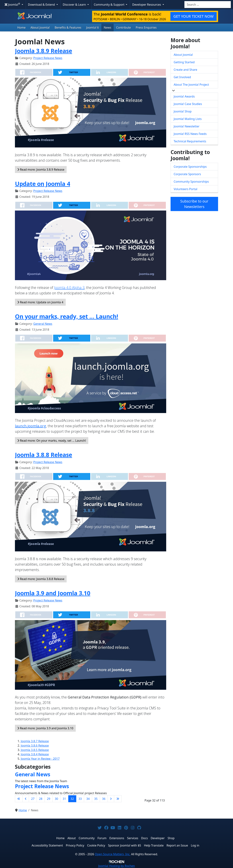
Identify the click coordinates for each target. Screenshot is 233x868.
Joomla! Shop (183, 111)
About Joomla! (40, 28)
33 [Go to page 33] (80, 799)
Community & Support (109, 5)
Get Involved (182, 77)
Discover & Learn (75, 5)
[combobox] (208, 5)
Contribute (124, 28)
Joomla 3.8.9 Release (44, 51)
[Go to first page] (19, 799)
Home (21, 28)
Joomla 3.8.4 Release (35, 754)
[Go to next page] (111, 799)
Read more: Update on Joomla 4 (40, 302)
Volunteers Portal (185, 189)
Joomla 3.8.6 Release (35, 746)
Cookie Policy (96, 845)
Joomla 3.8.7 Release (35, 741)
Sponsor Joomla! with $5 (125, 845)
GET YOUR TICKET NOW (193, 16)
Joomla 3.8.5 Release (35, 750)
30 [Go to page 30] (56, 799)
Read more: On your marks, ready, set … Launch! (52, 441)
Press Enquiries (146, 28)
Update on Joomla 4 (43, 184)
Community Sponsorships (191, 182)
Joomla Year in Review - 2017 (40, 759)
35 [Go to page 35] (96, 799)
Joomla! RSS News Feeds (190, 134)
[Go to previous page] (26, 799)
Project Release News (48, 58)
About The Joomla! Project (191, 85)
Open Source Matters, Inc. (113, 854)
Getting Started (184, 62)
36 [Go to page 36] (104, 799)
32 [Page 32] (72, 799)
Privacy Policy (75, 845)
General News (43, 324)
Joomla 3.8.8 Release (44, 455)
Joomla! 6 (93, 28)
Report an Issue (177, 845)
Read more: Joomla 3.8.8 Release (41, 579)
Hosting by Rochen (116, 866)
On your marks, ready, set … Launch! (67, 316)
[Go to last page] (118, 799)
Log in (195, 845)
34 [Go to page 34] (88, 799)
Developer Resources (147, 5)
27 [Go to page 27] (33, 799)
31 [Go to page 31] (64, 799)
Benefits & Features (68, 28)
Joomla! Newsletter (187, 126)
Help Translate (154, 845)
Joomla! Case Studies (188, 104)
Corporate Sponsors (187, 174)
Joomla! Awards (184, 96)
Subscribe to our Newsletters (194, 204)
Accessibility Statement (47, 845)
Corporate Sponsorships (190, 167)
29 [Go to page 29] (49, 799)
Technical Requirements (190, 141)
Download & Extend (42, 5)
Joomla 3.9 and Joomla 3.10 (53, 593)
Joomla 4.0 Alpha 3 (69, 288)
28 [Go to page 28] (41, 799)
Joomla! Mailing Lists (188, 119)
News (107, 28)
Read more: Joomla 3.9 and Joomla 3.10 (45, 728)
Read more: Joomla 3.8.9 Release (41, 170)
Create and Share (185, 70)
